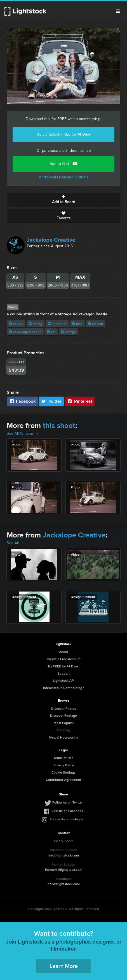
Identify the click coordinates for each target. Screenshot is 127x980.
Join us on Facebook (67, 811)
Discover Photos (64, 708)
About (64, 652)
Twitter (51, 401)
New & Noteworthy (64, 737)
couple (16, 324)
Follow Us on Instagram (68, 819)
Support (64, 673)
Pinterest (80, 401)
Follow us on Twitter (68, 802)
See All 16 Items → (23, 433)
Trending (63, 730)
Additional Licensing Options (64, 177)
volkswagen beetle (25, 332)
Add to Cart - (63, 164)
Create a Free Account (64, 659)
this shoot (59, 425)
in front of (57, 324)
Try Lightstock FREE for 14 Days (63, 134)
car (51, 332)
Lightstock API (64, 680)
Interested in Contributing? (63, 688)
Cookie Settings (63, 772)
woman (96, 324)
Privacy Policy (64, 765)
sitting (36, 324)
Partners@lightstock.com (64, 870)
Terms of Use (63, 758)
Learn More (64, 966)
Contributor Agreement (63, 780)
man (77, 324)
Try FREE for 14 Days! (63, 666)
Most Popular (64, 723)
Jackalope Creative (51, 240)
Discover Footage (63, 715)
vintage (69, 332)
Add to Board (63, 200)
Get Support (63, 841)
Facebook (22, 401)
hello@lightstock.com (64, 884)
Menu (118, 11)
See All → (15, 543)
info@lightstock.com (64, 855)
